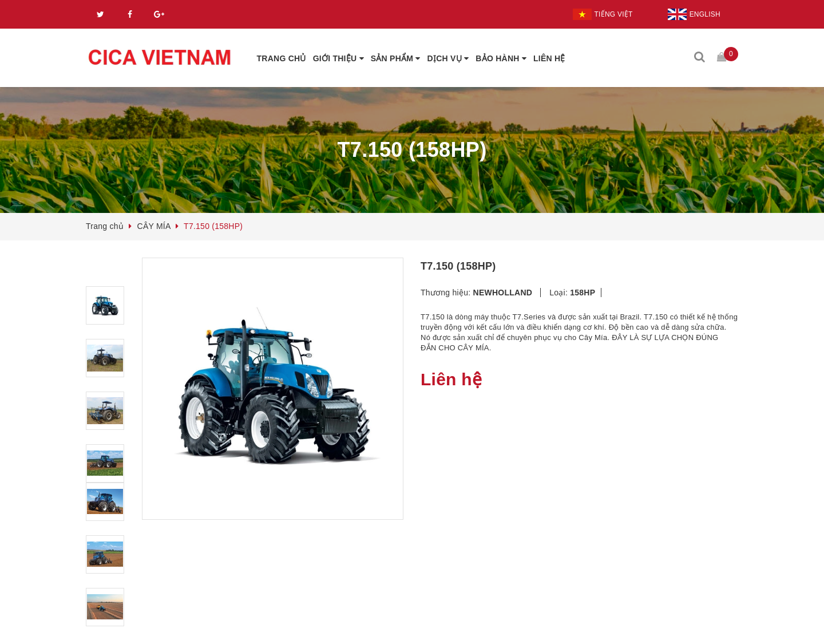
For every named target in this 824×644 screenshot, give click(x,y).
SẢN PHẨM (396, 58)
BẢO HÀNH (501, 58)
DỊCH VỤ (448, 58)
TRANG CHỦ (282, 58)
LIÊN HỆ (549, 58)
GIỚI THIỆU (338, 58)
